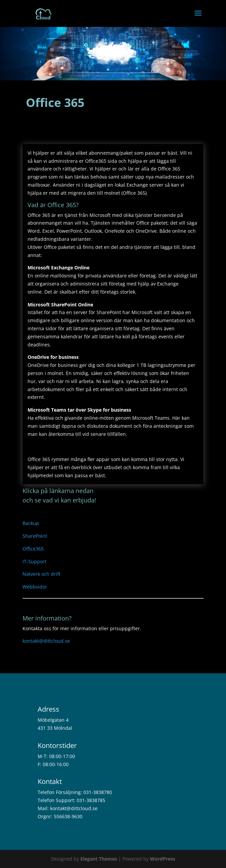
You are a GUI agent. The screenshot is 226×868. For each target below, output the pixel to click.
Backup (31, 523)
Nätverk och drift (42, 574)
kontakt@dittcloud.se (46, 641)
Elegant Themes (99, 859)
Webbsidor (35, 587)
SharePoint (35, 536)
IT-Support (34, 561)
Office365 (33, 549)
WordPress (163, 859)
